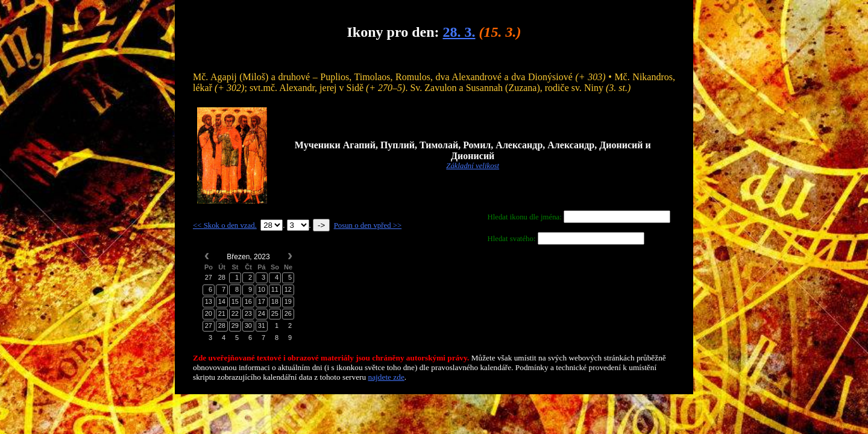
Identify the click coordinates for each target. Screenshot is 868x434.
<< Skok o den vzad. (225, 225)
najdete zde (386, 377)
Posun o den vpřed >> (368, 225)
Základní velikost (473, 166)
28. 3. (459, 32)
